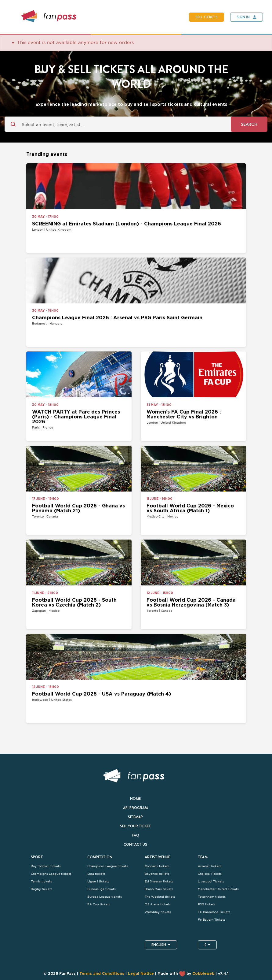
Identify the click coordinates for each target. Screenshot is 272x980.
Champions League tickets (51, 874)
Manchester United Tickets (218, 889)
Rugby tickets (42, 889)
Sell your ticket (136, 826)
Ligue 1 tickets (98, 881)
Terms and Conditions (102, 974)
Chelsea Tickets (210, 874)
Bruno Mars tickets (159, 889)
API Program (135, 808)
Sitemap (135, 817)
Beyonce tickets (157, 874)
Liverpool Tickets (211, 881)
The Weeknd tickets (160, 897)
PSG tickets (207, 904)
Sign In (243, 17)
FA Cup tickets (99, 904)
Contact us (135, 845)
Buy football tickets (46, 866)
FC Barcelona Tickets (214, 912)
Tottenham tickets (212, 897)
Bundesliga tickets (102, 889)
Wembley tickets (158, 912)
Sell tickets (207, 17)
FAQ (136, 835)
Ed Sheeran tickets (159, 881)
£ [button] (207, 945)
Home (135, 799)
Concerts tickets (157, 866)
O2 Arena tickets (158, 904)
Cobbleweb (203, 974)
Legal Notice (141, 974)
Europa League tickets (105, 897)
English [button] (161, 945)
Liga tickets (96, 874)
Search (249, 124)
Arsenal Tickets (210, 866)
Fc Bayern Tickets (212, 920)
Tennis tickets (41, 881)
